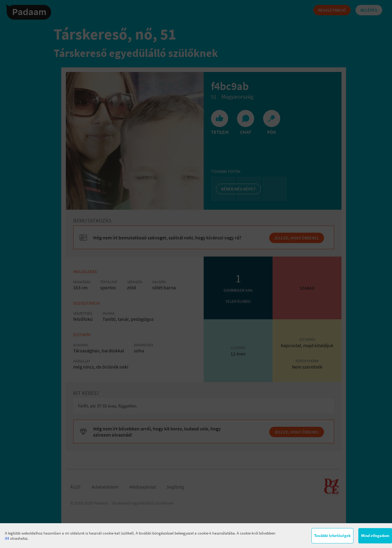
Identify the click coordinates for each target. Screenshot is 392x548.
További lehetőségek (332, 536)
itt (7, 538)
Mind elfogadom (375, 536)
